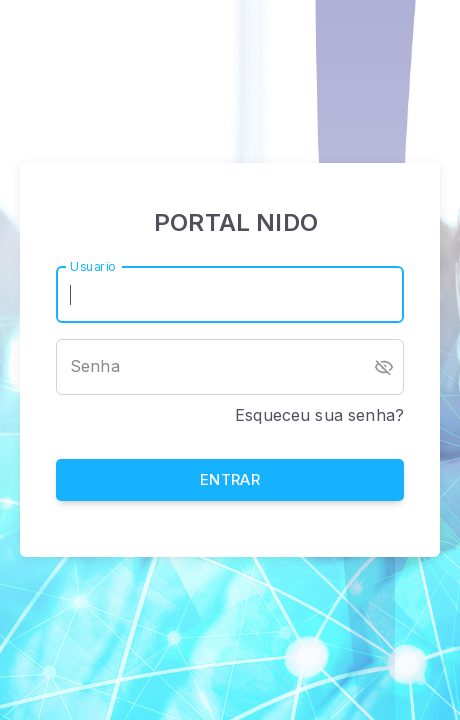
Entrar (230, 480)
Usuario (93, 265)
